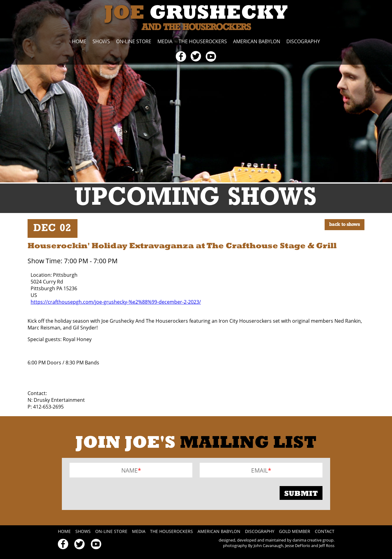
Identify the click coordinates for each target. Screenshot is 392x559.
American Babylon (257, 41)
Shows (101, 41)
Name (130, 470)
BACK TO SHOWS (345, 225)
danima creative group (313, 540)
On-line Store (134, 41)
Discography (303, 41)
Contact (325, 531)
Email (260, 470)
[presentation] (116, 493)
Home (79, 41)
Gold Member (295, 531)
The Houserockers (203, 41)
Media (165, 41)
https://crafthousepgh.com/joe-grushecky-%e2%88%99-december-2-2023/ (116, 302)
